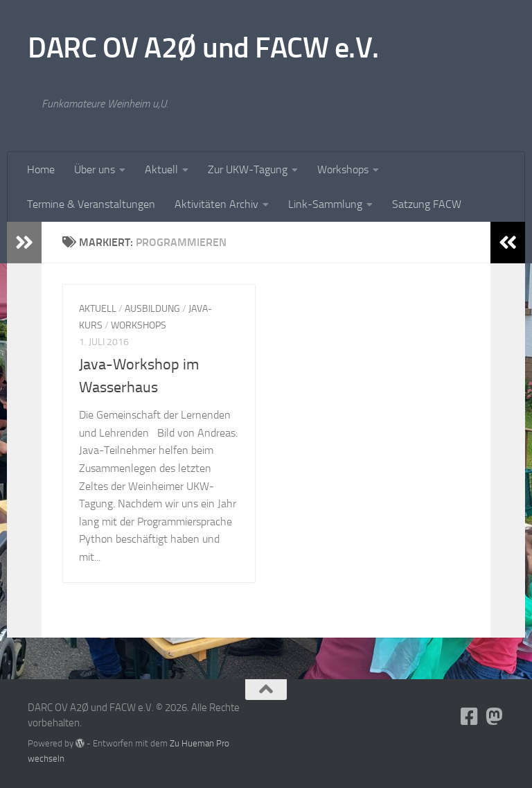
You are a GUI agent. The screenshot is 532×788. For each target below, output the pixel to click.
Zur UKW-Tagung (248, 169)
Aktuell (161, 169)
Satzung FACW (427, 204)
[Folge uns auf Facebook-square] (470, 717)
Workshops (343, 169)
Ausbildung (152, 309)
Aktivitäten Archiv (216, 204)
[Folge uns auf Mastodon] (495, 717)
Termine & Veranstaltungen (91, 204)
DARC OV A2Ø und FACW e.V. (203, 48)
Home (41, 169)
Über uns (95, 169)
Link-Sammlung (325, 204)
